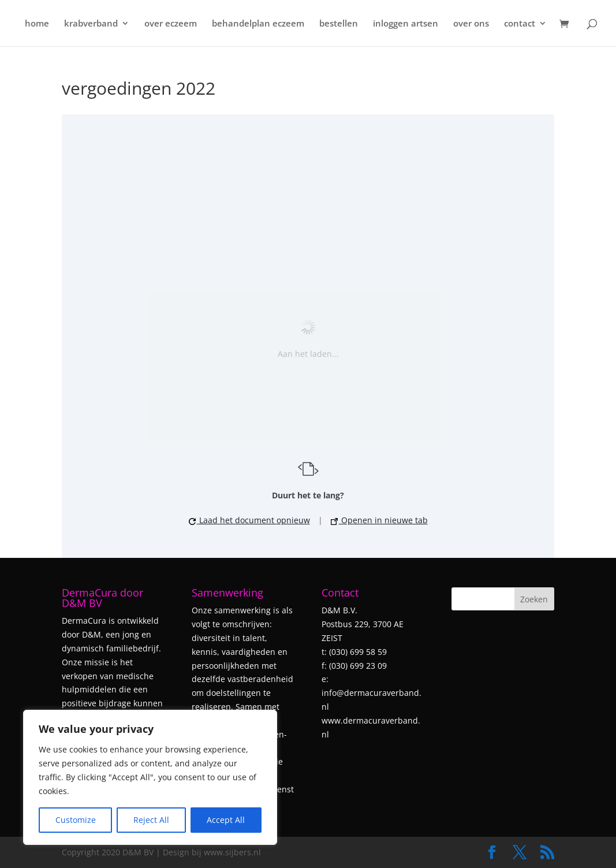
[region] (150, 777)
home (37, 24)
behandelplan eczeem (258, 24)
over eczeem (171, 24)
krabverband (91, 24)
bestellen (339, 24)
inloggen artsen (406, 24)
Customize (76, 820)
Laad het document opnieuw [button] (249, 520)
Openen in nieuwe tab (379, 520)
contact (520, 24)
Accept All (226, 820)
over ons (471, 24)
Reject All (151, 820)
